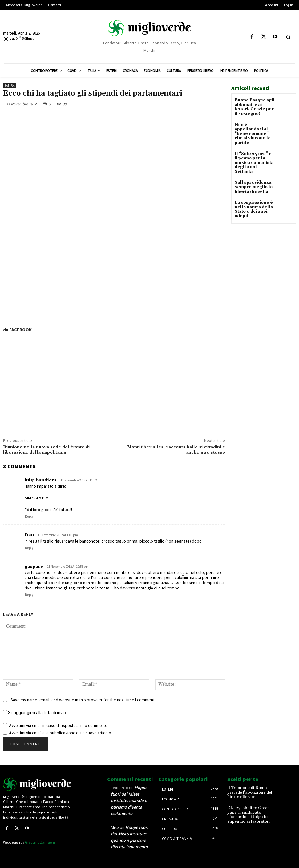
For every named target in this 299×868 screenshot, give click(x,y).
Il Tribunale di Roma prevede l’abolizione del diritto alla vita (253, 790)
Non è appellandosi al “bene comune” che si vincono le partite (253, 129)
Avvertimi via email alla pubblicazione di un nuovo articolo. (61, 733)
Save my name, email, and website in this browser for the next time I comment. (83, 699)
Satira (10, 86)
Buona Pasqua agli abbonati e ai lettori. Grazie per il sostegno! (254, 106)
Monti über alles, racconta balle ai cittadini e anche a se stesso (176, 450)
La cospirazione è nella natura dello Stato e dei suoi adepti (252, 194)
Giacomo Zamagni (40, 842)
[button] (288, 37)
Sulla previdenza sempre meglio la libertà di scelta (251, 173)
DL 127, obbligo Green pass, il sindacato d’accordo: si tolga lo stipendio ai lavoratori (253, 809)
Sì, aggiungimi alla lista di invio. (35, 712)
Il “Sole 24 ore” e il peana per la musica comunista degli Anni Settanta (254, 152)
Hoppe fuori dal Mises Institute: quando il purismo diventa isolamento (129, 800)
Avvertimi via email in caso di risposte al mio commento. (59, 725)
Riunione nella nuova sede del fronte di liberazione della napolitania (46, 450)
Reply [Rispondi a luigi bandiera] (29, 517)
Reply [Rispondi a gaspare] (29, 595)
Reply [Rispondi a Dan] (29, 548)
